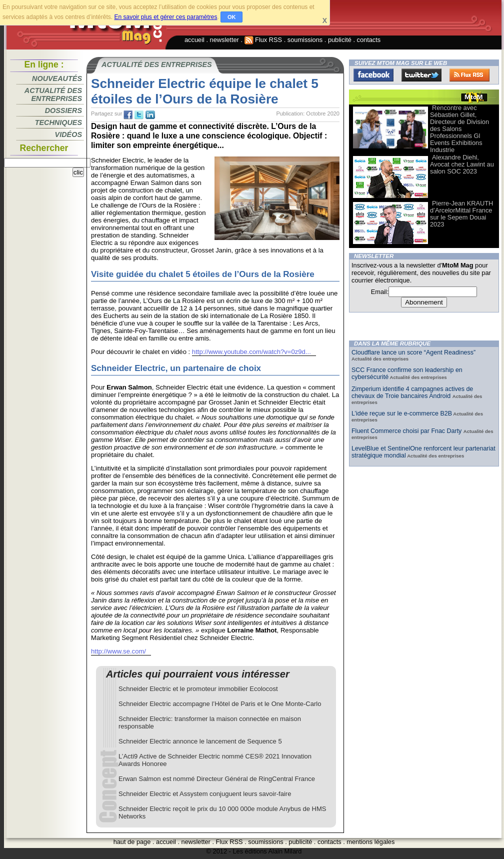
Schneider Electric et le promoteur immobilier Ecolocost (198, 689)
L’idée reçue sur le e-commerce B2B (402, 413)
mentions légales (370, 842)
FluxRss (469, 75)
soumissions (305, 40)
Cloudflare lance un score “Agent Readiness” (413, 352)
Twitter (421, 75)
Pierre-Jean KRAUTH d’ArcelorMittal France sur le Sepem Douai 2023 (461, 214)
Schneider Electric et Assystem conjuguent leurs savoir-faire (205, 794)
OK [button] (232, 17)
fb (128, 115)
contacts (369, 40)
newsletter (224, 40)
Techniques (58, 122)
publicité (340, 40)
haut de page (132, 842)
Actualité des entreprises (53, 94)
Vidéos (68, 134)
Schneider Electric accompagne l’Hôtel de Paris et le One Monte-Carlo (220, 704)
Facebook (373, 75)
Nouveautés (57, 78)
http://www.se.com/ (118, 651)
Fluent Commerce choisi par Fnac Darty (407, 431)
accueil (194, 40)
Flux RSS (263, 40)
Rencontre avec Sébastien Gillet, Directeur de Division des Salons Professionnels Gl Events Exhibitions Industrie (459, 129)
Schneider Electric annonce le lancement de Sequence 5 (200, 741)
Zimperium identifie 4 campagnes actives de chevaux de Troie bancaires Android (412, 392)
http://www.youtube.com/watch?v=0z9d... (251, 352)
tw (139, 115)
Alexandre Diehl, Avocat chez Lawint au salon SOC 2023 (462, 164)
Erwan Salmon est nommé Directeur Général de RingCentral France (217, 779)
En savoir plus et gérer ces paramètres (165, 17)
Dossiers (63, 110)
